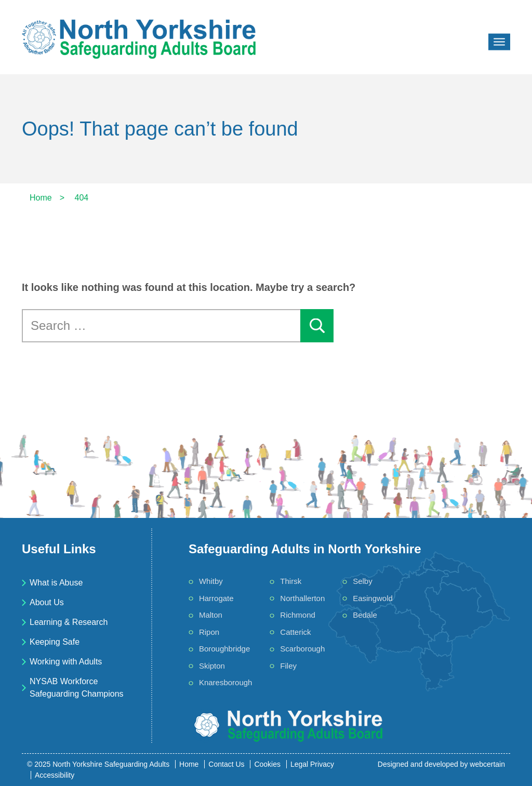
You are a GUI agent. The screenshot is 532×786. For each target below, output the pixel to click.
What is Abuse (56, 583)
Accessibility (55, 775)
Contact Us (226, 764)
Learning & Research (69, 622)
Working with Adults (66, 662)
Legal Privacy (312, 764)
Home (189, 764)
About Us (47, 602)
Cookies (267, 764)
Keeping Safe (55, 642)
